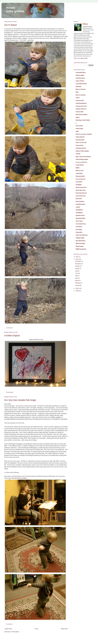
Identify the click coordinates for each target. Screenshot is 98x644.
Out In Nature (11, 25)
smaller (78, 207)
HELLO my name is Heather (84, 134)
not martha (79, 182)
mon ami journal (80, 179)
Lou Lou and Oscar (81, 162)
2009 (77, 291)
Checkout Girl (80, 101)
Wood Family (80, 246)
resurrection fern (81, 196)
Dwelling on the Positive (83, 120)
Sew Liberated (80, 201)
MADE (78, 168)
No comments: (10, 392)
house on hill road (81, 143)
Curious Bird (79, 112)
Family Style (79, 129)
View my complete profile (81, 58)
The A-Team (79, 221)
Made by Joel (80, 171)
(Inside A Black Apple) (82, 151)
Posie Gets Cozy (81, 190)
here (16, 478)
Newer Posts (8, 629)
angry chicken (80, 81)
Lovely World (80, 165)
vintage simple (80, 238)
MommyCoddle (80, 176)
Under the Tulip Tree (82, 235)
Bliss (77, 92)
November (78, 264)
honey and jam (80, 137)
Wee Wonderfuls (81, 241)
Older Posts (64, 629)
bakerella (78, 86)
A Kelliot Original (12, 336)
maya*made (79, 173)
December (78, 261)
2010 (77, 288)
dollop (78, 117)
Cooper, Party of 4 (81, 109)
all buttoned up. (80, 78)
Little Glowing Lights (82, 159)
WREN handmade (81, 249)
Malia (86, 24)
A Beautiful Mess (81, 72)
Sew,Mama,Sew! (80, 204)
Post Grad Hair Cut (81, 193)
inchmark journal (81, 148)
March (77, 281)
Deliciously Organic (81, 114)
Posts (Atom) (15, 632)
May (77, 276)
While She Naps (80, 243)
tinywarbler (79, 232)
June (77, 273)
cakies (78, 98)
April (77, 278)
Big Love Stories (81, 89)
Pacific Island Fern (81, 187)
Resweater (79, 199)
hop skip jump (80, 140)
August (77, 268)
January (78, 285)
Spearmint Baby (80, 218)
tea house (32, 476)
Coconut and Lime (81, 106)
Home (36, 629)
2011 (77, 259)
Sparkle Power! (80, 215)
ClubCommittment (81, 103)
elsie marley (79, 126)
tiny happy (79, 229)
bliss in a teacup (81, 95)
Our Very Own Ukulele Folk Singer (20, 400)
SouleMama (79, 210)
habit (77, 131)
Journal (78, 154)
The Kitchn (79, 227)
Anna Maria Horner (81, 84)
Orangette (79, 185)
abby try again (80, 75)
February (78, 283)
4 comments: (10, 328)
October (78, 266)
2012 (77, 257)
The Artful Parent (81, 224)
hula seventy (79, 145)
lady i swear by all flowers (83, 157)
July (77, 271)
